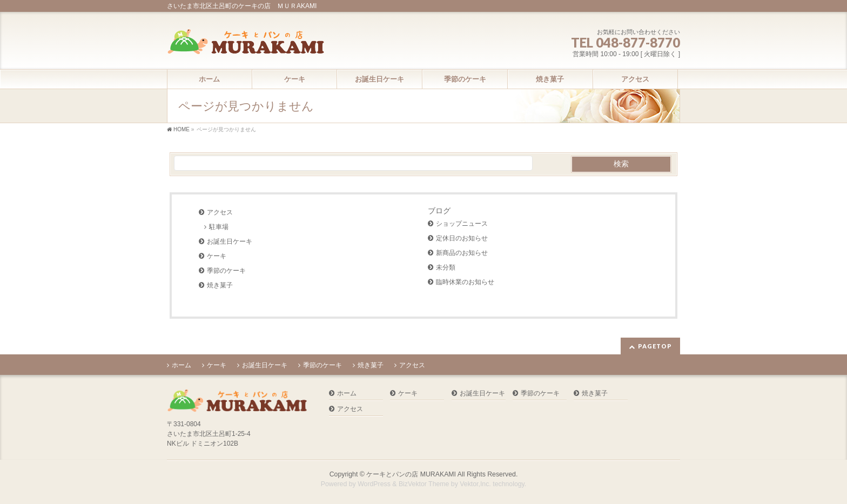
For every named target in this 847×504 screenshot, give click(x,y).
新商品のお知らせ (462, 253)
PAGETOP (655, 346)
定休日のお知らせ (462, 238)
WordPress (374, 484)
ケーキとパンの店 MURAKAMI (411, 474)
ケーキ (217, 256)
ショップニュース (462, 224)
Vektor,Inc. (475, 484)
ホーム (181, 365)
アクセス (220, 212)
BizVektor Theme (424, 484)
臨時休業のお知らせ (465, 282)
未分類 (446, 267)
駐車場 (219, 227)
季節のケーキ (226, 271)
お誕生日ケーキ (230, 241)
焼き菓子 (220, 285)
